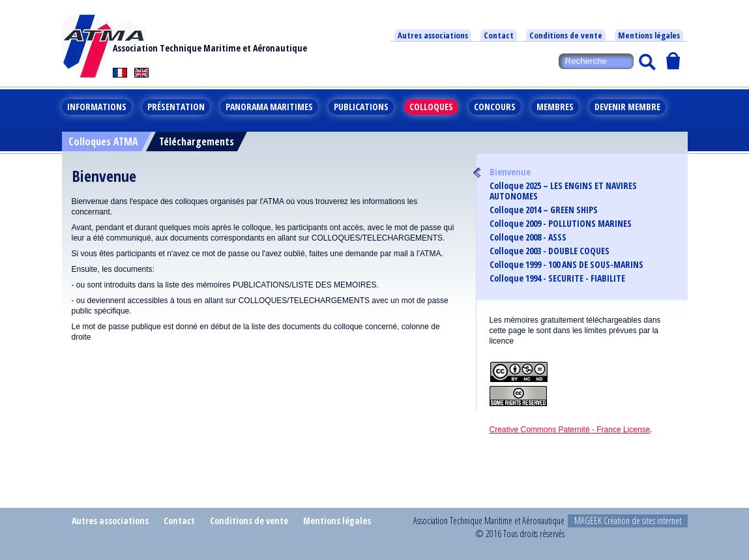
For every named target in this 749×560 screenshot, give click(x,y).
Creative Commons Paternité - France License (570, 430)
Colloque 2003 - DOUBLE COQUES (550, 251)
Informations (97, 107)
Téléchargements (197, 141)
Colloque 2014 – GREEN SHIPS (544, 210)
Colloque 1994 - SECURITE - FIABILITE (557, 278)
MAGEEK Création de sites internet (628, 521)
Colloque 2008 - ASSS (528, 237)
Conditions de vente (566, 35)
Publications (361, 107)
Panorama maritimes (269, 107)
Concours (495, 107)
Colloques (431, 107)
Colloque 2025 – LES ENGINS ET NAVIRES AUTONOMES (563, 191)
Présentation (176, 107)
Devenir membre (627, 107)
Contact (499, 35)
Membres (555, 107)
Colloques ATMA (103, 141)
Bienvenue (510, 172)
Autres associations (433, 35)
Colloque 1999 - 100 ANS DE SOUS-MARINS (566, 265)
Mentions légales (649, 35)
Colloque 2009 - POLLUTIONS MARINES (561, 224)
